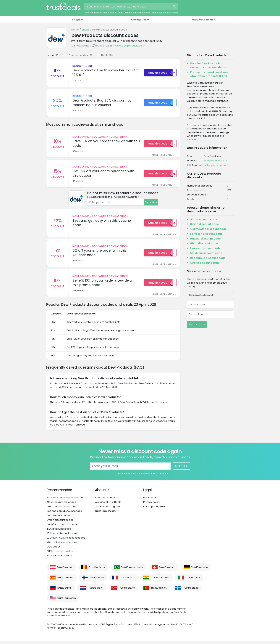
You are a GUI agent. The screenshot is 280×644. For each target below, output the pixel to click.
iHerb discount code (204, 243)
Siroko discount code (205, 263)
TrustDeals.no (127, 591)
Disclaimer (150, 501)
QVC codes (54, 550)
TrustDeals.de (199, 571)
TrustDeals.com (66, 601)
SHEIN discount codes (60, 554)
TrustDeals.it (193, 581)
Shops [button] (76, 20)
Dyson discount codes (60, 523)
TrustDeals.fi (96, 581)
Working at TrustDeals (108, 505)
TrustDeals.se (191, 591)
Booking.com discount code (109, 13)
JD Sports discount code (137, 13)
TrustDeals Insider (203, 20)
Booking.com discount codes (64, 514)
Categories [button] (139, 20)
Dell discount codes (59, 519)
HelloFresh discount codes (63, 528)
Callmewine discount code (208, 229)
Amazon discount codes (61, 510)
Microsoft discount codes (62, 546)
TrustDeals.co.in (160, 581)
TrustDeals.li (64, 591)
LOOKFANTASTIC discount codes (66, 541)
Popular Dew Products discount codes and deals (208, 65)
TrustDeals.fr (127, 581)
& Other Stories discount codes (65, 501)
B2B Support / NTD (154, 510)
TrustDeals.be (97, 571)
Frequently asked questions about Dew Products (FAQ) (209, 74)
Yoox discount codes (59, 559)
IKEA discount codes (59, 532)
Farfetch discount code (206, 234)
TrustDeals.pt (159, 591)
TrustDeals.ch (167, 571)
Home (75, 30)
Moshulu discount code (206, 253)
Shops (86, 30)
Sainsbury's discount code (164, 13)
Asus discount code (204, 219)
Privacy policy (152, 505)
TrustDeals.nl (95, 591)
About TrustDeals (105, 501)
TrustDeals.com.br (132, 571)
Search (175, 7)
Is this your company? (217, 165)
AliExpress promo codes (61, 505)
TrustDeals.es (65, 581)
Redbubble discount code (208, 258)
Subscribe (151, 204)
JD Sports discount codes (62, 537)
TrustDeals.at (65, 571)
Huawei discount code (205, 239)
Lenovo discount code (205, 248)
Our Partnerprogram (107, 510)
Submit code (197, 324)
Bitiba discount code (205, 224)
